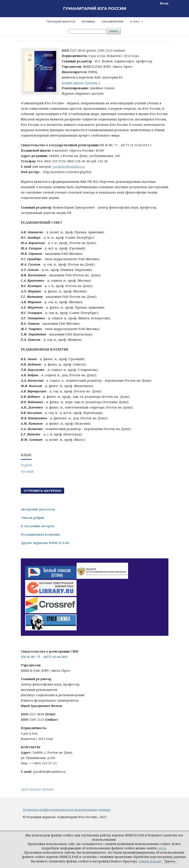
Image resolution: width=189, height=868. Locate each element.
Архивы (88, 22)
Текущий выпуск (61, 22)
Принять (170, 861)
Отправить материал (42, 491)
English (26, 465)
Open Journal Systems (37, 789)
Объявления (112, 22)
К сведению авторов (38, 526)
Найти (114, 31)
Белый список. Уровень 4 (81, 83)
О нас (135, 22)
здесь (162, 848)
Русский (27, 471)
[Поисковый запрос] (87, 31)
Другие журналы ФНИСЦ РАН (45, 543)
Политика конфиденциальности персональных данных (67, 810)
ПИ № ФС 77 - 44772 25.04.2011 (44, 657)
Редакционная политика (40, 534)
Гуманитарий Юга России (95, 9)
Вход (164, 3)
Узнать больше (150, 861)
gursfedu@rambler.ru (69, 167)
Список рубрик (33, 518)
